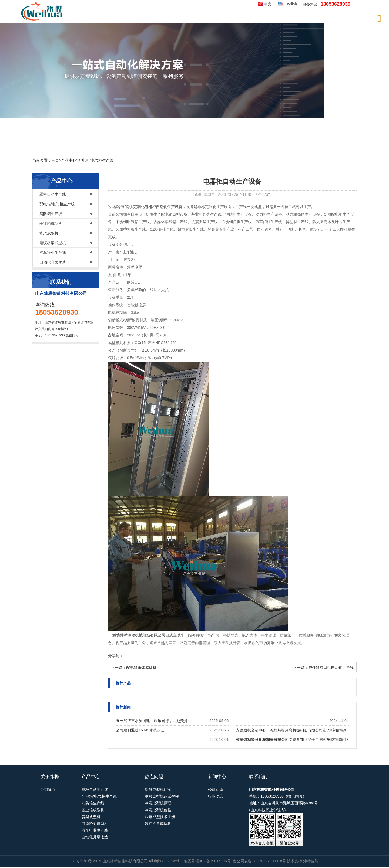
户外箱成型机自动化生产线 (331, 668)
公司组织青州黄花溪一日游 (259, 740)
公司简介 (48, 789)
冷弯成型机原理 (158, 803)
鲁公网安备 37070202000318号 (259, 861)
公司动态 (216, 789)
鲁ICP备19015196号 (213, 861)
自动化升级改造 (53, 262)
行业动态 (216, 796)
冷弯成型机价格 (158, 810)
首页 (55, 160)
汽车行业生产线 (53, 253)
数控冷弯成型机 (158, 823)
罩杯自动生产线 (53, 194)
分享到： (116, 656)
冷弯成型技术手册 (160, 817)
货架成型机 (49, 233)
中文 (268, 4)
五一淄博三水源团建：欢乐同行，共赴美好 (152, 721)
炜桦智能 (43, 11)
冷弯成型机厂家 (158, 789)
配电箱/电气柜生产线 (96, 160)
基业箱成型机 (51, 223)
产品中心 (69, 160)
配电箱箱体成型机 (141, 668)
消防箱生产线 (51, 214)
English (291, 4)
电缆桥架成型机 (53, 243)
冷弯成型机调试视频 (162, 796)
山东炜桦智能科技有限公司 (126, 861)
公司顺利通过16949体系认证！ (142, 730)
